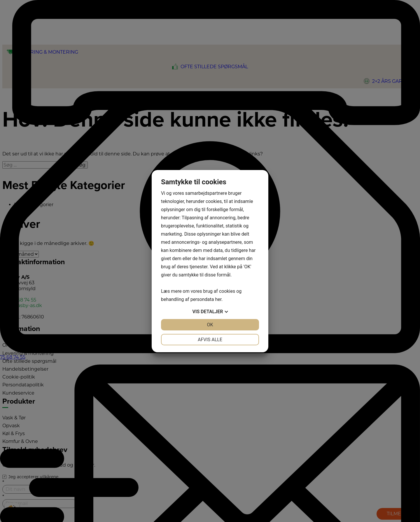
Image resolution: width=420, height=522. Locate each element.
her (218, 299)
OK (210, 325)
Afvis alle (210, 340)
